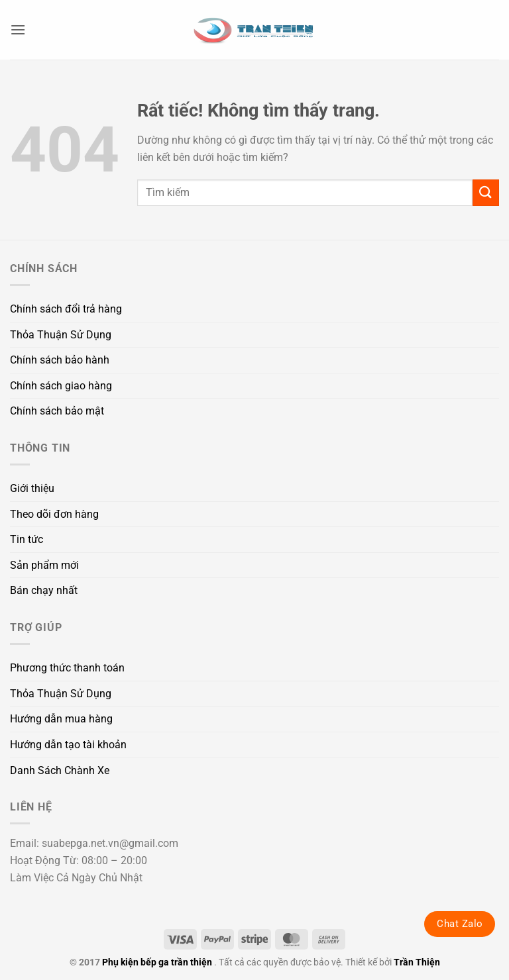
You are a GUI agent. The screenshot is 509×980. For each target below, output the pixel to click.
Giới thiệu (32, 488)
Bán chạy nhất (44, 590)
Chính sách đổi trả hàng (66, 309)
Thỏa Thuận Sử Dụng (61, 335)
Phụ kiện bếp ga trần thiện (157, 962)
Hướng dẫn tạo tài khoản (68, 745)
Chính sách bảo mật (57, 411)
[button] (18, 29)
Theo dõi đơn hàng (54, 514)
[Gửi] (486, 192)
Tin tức (27, 539)
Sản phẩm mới (44, 565)
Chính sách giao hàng (61, 386)
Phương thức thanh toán (67, 668)
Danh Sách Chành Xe (60, 770)
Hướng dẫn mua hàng (61, 719)
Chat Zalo (460, 924)
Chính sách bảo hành (60, 360)
